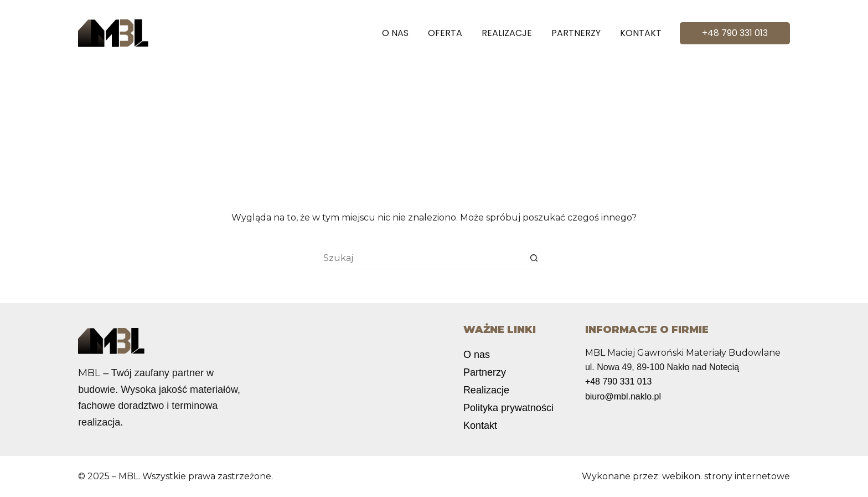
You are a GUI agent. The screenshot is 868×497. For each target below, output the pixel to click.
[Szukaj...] (423, 258)
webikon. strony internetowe (726, 476)
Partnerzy (576, 33)
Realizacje (507, 33)
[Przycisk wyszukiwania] (534, 258)
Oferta (445, 33)
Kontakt (641, 33)
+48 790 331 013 (735, 33)
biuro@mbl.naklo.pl (623, 396)
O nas (395, 33)
